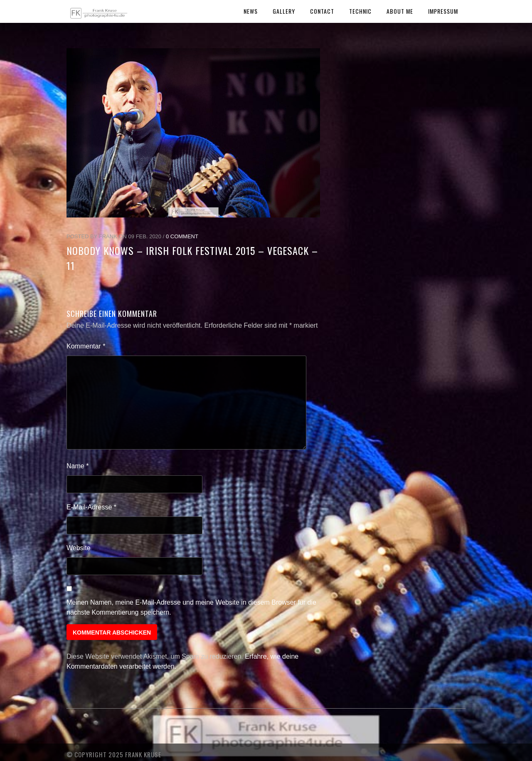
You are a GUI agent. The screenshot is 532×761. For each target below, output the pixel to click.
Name (78, 466)
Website (79, 548)
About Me (400, 11)
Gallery (284, 11)
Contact (322, 11)
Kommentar (86, 346)
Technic (360, 11)
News (251, 11)
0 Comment (182, 236)
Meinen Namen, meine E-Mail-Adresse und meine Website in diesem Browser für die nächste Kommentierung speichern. (191, 607)
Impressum (443, 11)
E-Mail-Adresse (91, 507)
